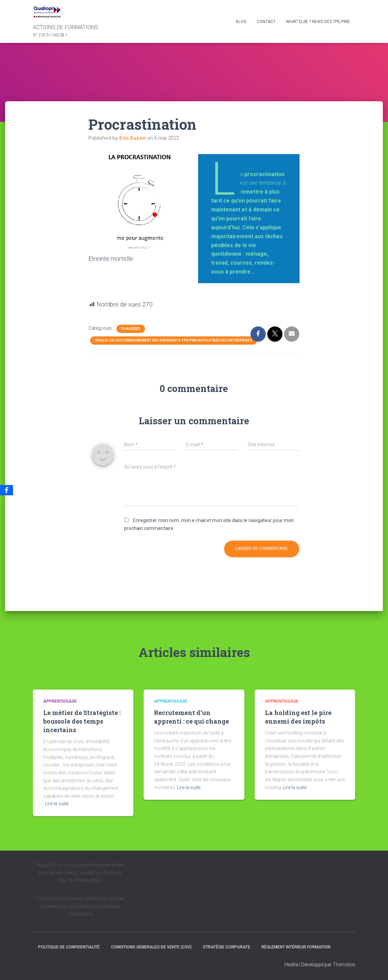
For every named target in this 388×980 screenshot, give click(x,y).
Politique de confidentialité (69, 947)
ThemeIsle (344, 965)
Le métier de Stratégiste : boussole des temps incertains (82, 721)
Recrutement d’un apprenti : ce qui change (191, 717)
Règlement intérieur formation (296, 947)
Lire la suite (57, 804)
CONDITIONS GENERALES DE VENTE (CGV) (151, 947)
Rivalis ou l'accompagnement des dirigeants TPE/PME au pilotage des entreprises (174, 340)
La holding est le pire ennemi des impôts (298, 717)
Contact (266, 22)
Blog (241, 22)
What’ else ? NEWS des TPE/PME (318, 22)
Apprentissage (60, 701)
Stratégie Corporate (227, 947)
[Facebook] (7, 490)
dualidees (131, 329)
